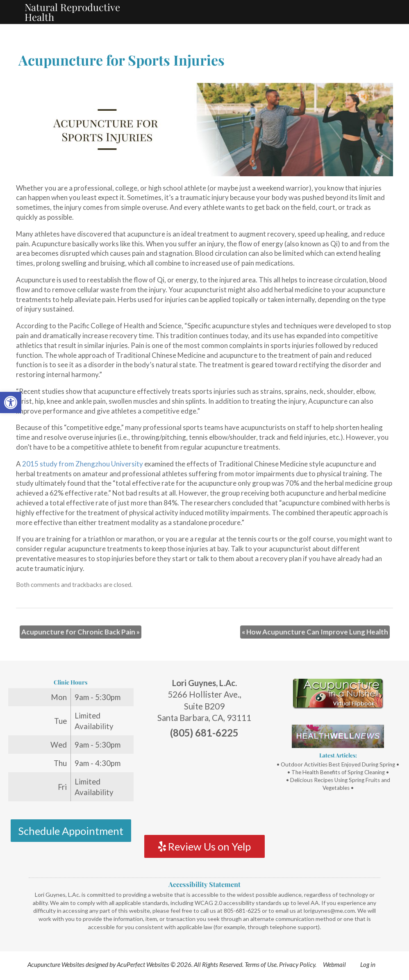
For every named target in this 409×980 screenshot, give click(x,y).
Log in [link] (368, 964)
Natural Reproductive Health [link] (72, 12)
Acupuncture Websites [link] (56, 964)
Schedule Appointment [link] (71, 831)
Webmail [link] (334, 964)
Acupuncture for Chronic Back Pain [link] (81, 632)
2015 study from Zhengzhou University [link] (83, 464)
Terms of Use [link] (261, 964)
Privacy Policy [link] (297, 964)
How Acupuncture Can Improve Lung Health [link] (315, 632)
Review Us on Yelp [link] (204, 846)
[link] (11, 402)
